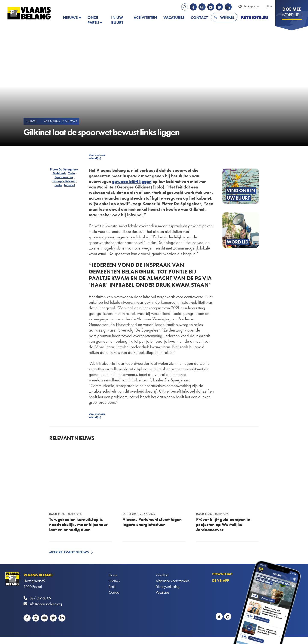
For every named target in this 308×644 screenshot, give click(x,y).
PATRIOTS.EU (255, 17)
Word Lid (162, 575)
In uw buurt (117, 20)
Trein (72, 173)
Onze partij (93, 20)
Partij (112, 586)
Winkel (227, 17)
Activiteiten (145, 17)
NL (267, 6)
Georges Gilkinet (64, 181)
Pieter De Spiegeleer (64, 169)
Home (113, 575)
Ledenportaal (252, 6)
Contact (199, 17)
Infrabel (70, 185)
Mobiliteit (59, 173)
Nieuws (70, 17)
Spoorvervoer (64, 177)
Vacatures (174, 17)
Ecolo (58, 185)
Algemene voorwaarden (173, 581)
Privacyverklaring (168, 586)
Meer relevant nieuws (69, 552)
